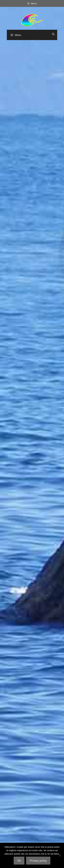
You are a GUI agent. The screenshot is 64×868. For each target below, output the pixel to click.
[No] (60, 855)
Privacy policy (38, 861)
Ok (19, 861)
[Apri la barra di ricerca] (53, 34)
